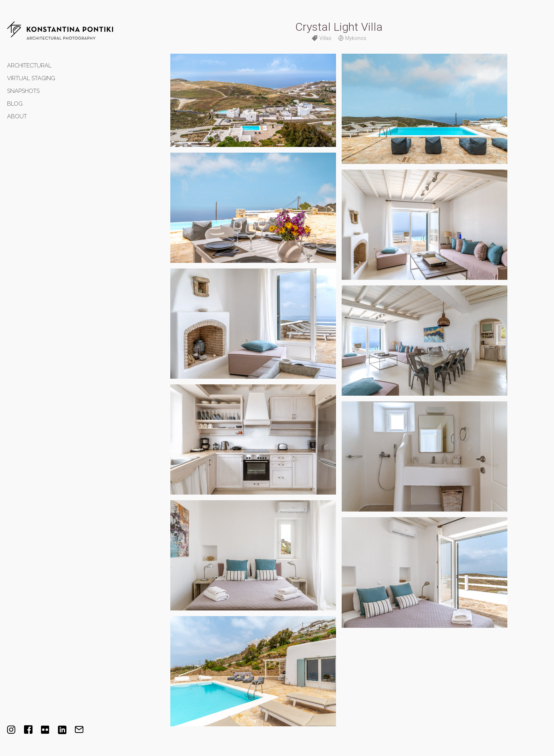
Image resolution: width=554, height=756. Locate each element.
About (17, 116)
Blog (15, 104)
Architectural (29, 66)
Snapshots (23, 91)
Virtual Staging (31, 78)
